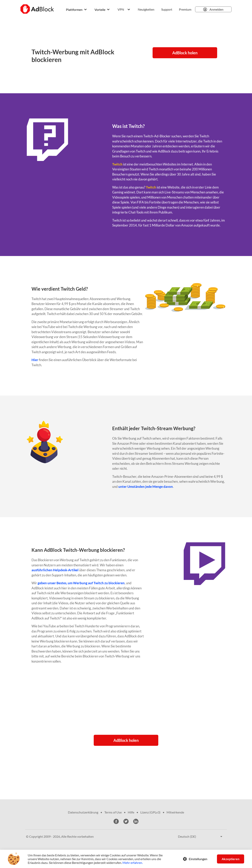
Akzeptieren (231, 859)
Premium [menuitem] (185, 9)
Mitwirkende (175, 812)
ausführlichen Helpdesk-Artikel (55, 570)
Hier (35, 360)
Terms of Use (113, 812)
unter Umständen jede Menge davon (146, 487)
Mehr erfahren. (133, 863)
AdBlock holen (185, 53)
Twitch (117, 164)
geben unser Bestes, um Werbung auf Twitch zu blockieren (81, 583)
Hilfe (131, 812)
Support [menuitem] (167, 9)
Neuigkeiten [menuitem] (146, 9)
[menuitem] (147, 9)
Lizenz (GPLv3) (150, 812)
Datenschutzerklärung (83, 812)
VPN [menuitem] (121, 9)
